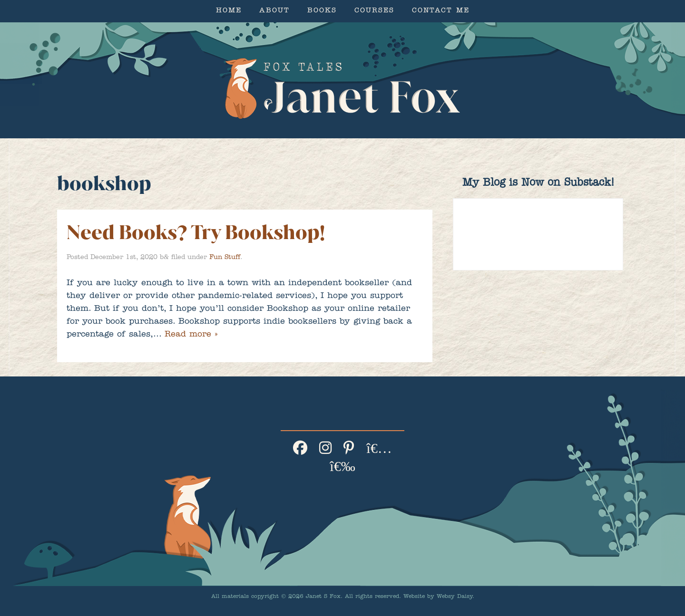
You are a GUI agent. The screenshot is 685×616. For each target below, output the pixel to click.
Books (322, 11)
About (274, 11)
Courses (374, 11)
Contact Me (441, 11)
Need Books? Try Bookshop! (196, 232)
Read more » (191, 335)
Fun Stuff (225, 258)
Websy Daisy (455, 597)
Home (229, 11)
